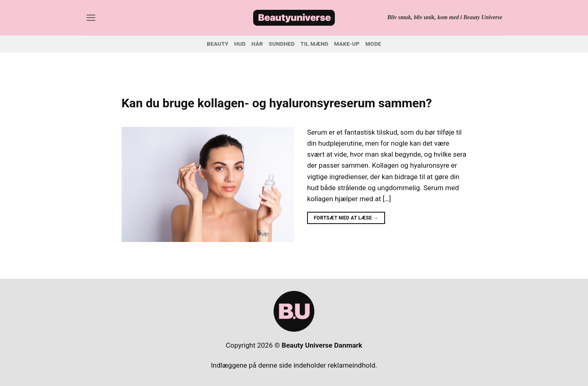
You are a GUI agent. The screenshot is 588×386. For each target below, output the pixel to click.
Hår (257, 44)
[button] (91, 18)
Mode (373, 44)
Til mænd (314, 44)
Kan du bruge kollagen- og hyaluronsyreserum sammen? (277, 103)
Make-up (347, 44)
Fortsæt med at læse (346, 218)
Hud (240, 44)
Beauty (218, 44)
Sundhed (282, 44)
